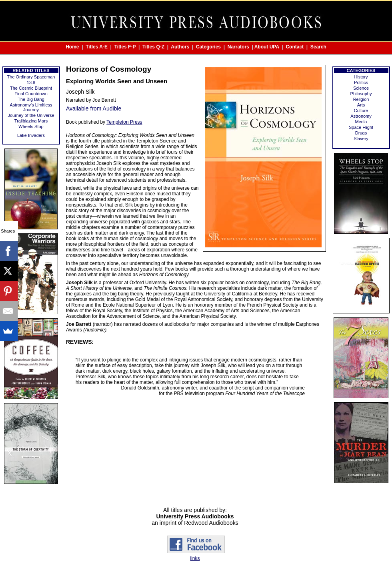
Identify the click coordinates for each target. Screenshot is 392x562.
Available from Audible (94, 108)
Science (361, 88)
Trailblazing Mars (31, 121)
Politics (361, 82)
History (361, 77)
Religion (361, 99)
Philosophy (361, 94)
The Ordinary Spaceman (31, 77)
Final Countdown (31, 94)
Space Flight (361, 127)
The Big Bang (31, 99)
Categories (208, 47)
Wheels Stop (31, 126)
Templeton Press (124, 122)
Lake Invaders (31, 135)
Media (361, 122)
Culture (361, 110)
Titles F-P (125, 47)
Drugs (361, 133)
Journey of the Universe (31, 115)
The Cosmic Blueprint (31, 88)
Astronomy (361, 116)
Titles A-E (97, 47)
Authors (180, 47)
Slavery (361, 138)
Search (318, 47)
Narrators (238, 47)
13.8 (31, 82)
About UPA (267, 47)
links (195, 558)
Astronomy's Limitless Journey (31, 107)
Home (72, 47)
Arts (361, 105)
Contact (295, 47)
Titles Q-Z (153, 47)
